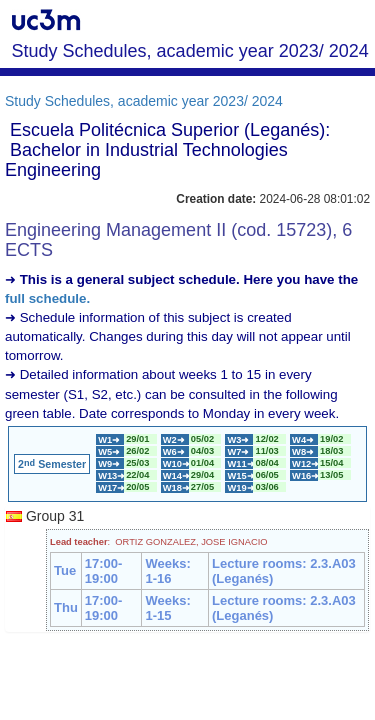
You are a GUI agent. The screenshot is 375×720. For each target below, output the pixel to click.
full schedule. (47, 298)
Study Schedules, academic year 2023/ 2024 (144, 101)
